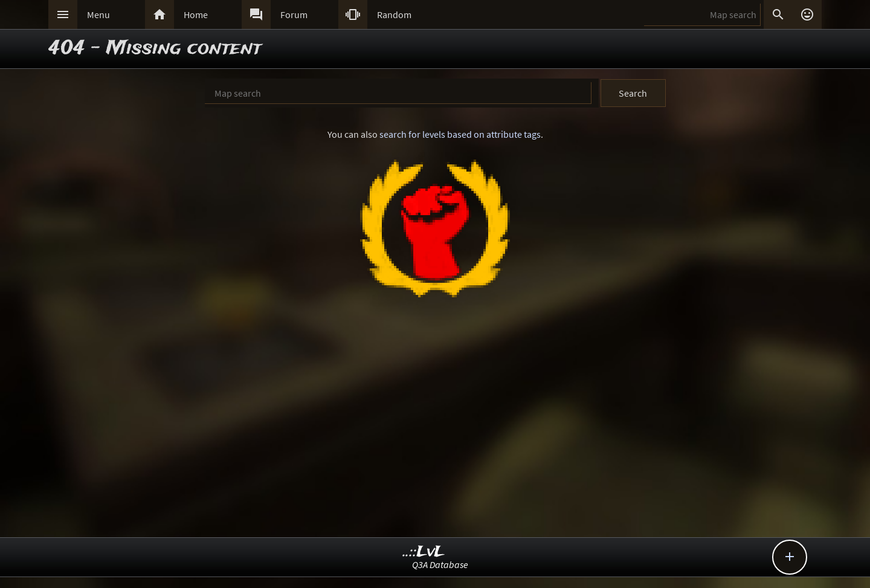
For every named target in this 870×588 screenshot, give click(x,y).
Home (196, 15)
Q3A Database (440, 564)
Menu (98, 15)
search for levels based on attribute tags (460, 134)
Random (394, 15)
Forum (294, 15)
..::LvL (424, 552)
